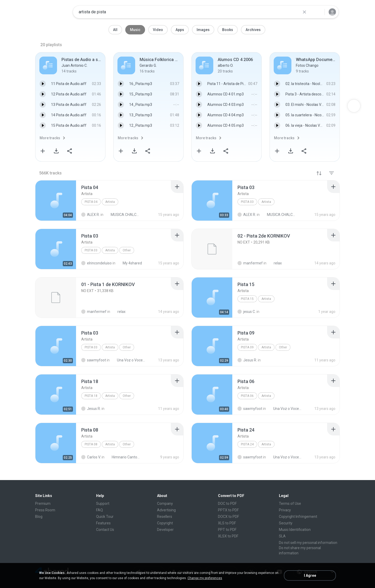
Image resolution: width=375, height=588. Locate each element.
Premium (43, 504)
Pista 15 (247, 299)
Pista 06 (247, 396)
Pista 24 (247, 444)
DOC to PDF (227, 504)
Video (158, 30)
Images (203, 30)
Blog (39, 517)
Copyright (165, 523)
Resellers (165, 517)
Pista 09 (247, 347)
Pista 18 (91, 396)
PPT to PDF (227, 530)
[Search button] (317, 12)
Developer (165, 530)
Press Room (45, 510)
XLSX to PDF (228, 536)
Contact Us (105, 530)
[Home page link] (52, 12)
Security (286, 523)
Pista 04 (91, 202)
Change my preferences (205, 578)
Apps (180, 30)
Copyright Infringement (298, 517)
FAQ (99, 510)
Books (228, 30)
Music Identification (295, 530)
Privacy (285, 510)
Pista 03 (247, 202)
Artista (110, 202)
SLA (282, 536)
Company (165, 504)
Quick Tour (105, 517)
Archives (253, 30)
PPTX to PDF (228, 510)
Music (135, 30)
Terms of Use (290, 504)
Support (103, 504)
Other (127, 250)
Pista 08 (91, 444)
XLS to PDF (227, 523)
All (115, 30)
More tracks (50, 138)
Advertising (166, 510)
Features (103, 523)
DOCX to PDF (229, 517)
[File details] (56, 201)
